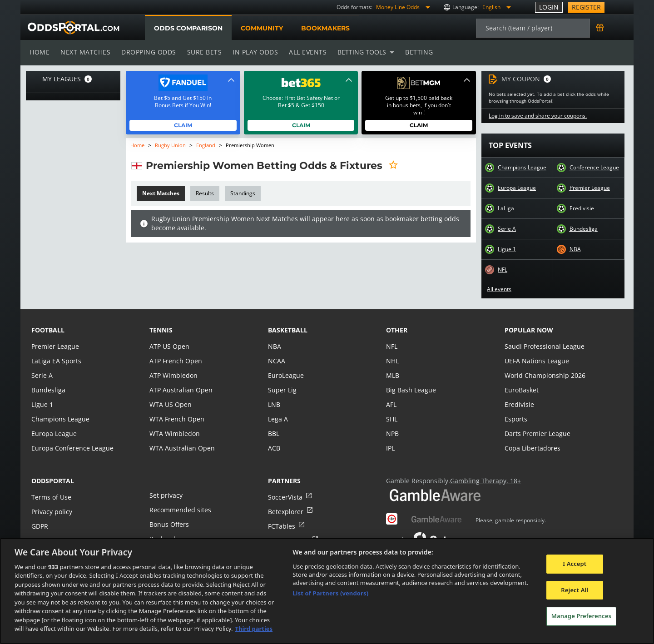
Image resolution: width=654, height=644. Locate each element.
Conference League (594, 168)
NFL (503, 270)
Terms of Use (51, 497)
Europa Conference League (71, 448)
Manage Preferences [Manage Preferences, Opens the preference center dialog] (581, 616)
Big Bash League (410, 390)
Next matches (85, 52)
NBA (575, 249)
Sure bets (202, 52)
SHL (392, 419)
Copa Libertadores (532, 448)
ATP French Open (175, 361)
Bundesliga (584, 229)
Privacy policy (51, 512)
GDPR (40, 526)
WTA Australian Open (181, 448)
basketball (288, 330)
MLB (393, 375)
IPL (391, 448)
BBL (274, 433)
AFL (391, 404)
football (48, 330)
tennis (161, 330)
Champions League (522, 168)
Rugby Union (171, 145)
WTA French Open (176, 419)
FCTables (281, 526)
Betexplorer (285, 512)
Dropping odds (147, 52)
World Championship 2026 (544, 375)
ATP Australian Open (180, 390)
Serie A (507, 229)
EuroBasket (521, 390)
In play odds (253, 52)
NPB (392, 433)
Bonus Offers (169, 524)
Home (40, 52)
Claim (183, 125)
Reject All (575, 590)
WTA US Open (170, 404)
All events (305, 52)
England (205, 145)
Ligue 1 (507, 249)
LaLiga (506, 208)
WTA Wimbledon (174, 433)
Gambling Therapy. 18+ (482, 481)
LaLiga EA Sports (56, 361)
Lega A (278, 419)
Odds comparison (188, 28)
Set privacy (165, 495)
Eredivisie (582, 208)
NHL (392, 361)
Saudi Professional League (543, 346)
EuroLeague (286, 375)
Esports (516, 419)
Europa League (517, 188)
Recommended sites (179, 510)
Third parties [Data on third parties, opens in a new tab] (254, 629)
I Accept (575, 564)
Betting (415, 52)
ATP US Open (169, 346)
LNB (274, 404)
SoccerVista (285, 497)
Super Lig (282, 390)
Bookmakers (325, 28)
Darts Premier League (537, 433)
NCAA (276, 361)
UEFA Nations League (536, 361)
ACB (274, 448)
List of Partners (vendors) (330, 593)
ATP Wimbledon (173, 375)
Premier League (590, 188)
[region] (327, 591)
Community (261, 28)
